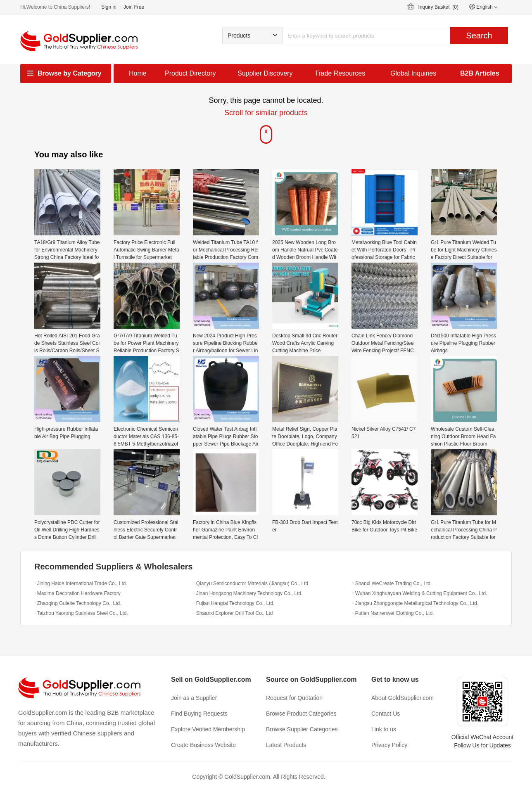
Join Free (134, 7)
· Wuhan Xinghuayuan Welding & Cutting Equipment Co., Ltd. (420, 593)
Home (138, 73)
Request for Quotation (294, 698)
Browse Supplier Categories (302, 729)
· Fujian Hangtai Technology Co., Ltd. (234, 603)
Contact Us (386, 714)
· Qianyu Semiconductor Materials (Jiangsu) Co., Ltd (251, 583)
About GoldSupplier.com (403, 698)
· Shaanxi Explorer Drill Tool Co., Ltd (233, 613)
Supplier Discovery (265, 73)
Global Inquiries (413, 73)
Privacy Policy (389, 745)
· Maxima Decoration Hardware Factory (77, 593)
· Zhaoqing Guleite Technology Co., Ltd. (78, 603)
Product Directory (190, 73)
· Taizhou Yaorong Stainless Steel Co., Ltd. (81, 613)
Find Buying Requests (199, 714)
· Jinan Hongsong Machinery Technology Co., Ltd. (248, 593)
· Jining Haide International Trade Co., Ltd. (81, 583)
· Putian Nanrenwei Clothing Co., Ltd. (393, 613)
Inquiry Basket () (438, 7)
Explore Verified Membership (208, 729)
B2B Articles (480, 73)
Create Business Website (203, 745)
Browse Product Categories (301, 714)
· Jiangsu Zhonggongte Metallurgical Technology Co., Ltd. (415, 603)
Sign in (109, 7)
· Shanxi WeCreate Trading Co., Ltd (391, 583)
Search (479, 36)
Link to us (384, 729)
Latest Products (286, 745)
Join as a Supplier (194, 698)
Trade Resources (340, 73)
